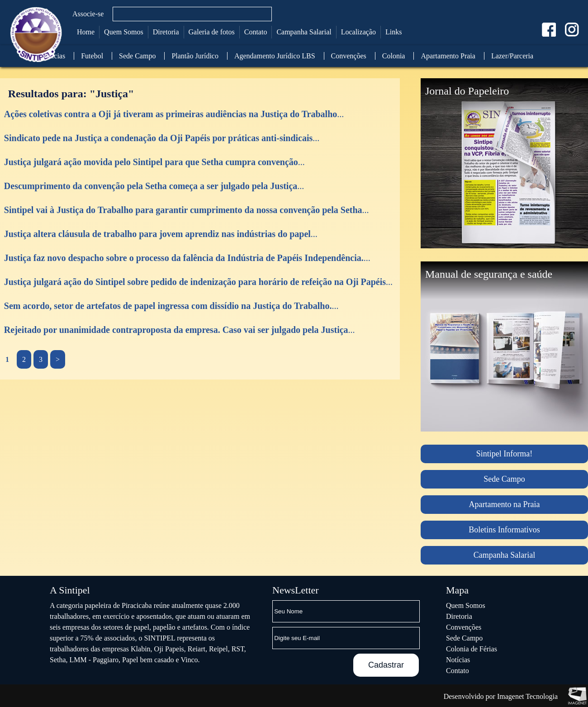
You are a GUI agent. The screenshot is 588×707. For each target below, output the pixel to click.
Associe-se (88, 14)
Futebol (92, 56)
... (174, 114)
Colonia (394, 56)
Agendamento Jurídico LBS (275, 56)
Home (86, 32)
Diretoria (166, 32)
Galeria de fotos (212, 32)
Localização (358, 32)
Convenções (349, 56)
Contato (256, 32)
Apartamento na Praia (505, 504)
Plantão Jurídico (195, 56)
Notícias (53, 56)
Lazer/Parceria (512, 56)
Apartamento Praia (448, 56)
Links (394, 32)
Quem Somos (124, 32)
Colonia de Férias (472, 649)
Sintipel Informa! (504, 454)
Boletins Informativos (504, 530)
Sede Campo (137, 56)
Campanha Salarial (304, 32)
